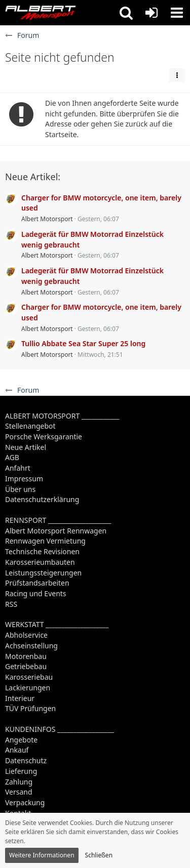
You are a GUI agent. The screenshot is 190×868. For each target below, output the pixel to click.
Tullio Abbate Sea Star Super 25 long (83, 343)
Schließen (99, 855)
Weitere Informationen (42, 855)
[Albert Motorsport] (41, 13)
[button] (126, 13)
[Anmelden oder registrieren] (151, 13)
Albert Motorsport (47, 219)
